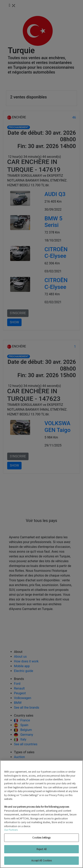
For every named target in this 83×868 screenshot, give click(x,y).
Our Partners (11, 830)
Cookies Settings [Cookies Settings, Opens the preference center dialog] (41, 838)
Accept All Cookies (41, 861)
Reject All (41, 849)
